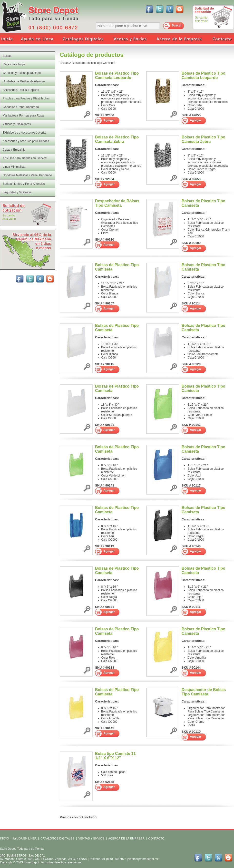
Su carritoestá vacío (202, 19)
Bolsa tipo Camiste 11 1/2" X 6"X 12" (115, 756)
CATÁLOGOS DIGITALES (57, 839)
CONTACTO (156, 839)
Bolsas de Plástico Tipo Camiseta (94, 63)
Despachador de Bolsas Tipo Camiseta (117, 203)
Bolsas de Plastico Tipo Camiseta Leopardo (117, 75)
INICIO (5, 839)
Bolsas (64, 63)
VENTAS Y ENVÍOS (91, 839)
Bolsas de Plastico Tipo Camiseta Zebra (117, 139)
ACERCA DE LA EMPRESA (126, 839)
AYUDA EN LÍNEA (24, 839)
